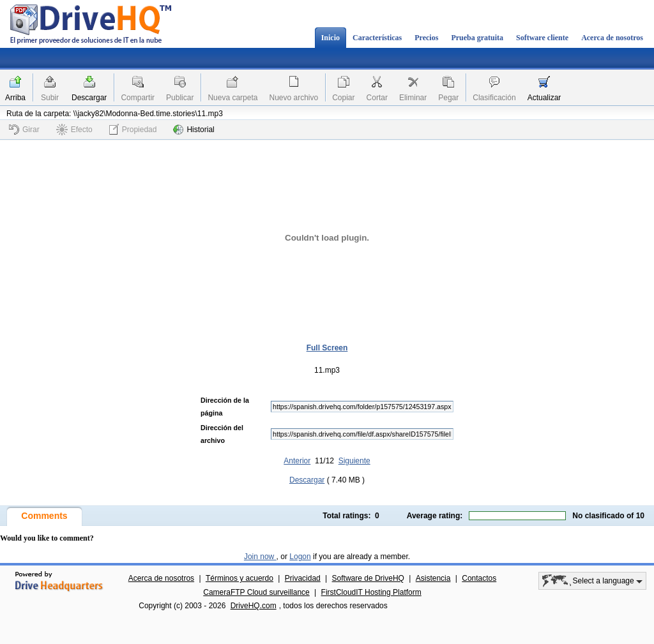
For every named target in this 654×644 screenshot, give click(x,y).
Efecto (74, 130)
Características (377, 38)
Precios (426, 38)
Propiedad (133, 129)
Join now (260, 557)
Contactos (479, 578)
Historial (194, 130)
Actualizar (544, 98)
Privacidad (303, 578)
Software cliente (542, 38)
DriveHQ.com (254, 606)
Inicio (331, 38)
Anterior (297, 461)
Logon (300, 557)
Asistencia (433, 578)
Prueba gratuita (477, 38)
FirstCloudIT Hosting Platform (371, 592)
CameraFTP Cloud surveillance (256, 592)
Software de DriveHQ (368, 578)
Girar (24, 130)
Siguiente (354, 461)
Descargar (89, 98)
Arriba (15, 98)
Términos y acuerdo (240, 578)
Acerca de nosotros (612, 38)
